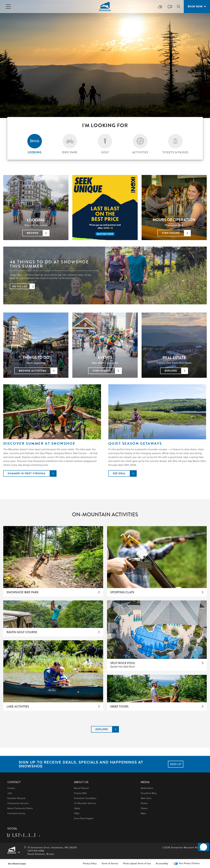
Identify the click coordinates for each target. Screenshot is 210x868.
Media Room (147, 788)
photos (144, 803)
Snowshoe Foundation (85, 798)
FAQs (77, 813)
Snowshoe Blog (149, 793)
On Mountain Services (85, 803)
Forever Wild (80, 793)
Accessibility (162, 864)
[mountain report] (160, 7)
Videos (144, 808)
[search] (179, 7)
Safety (77, 808)
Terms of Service (110, 864)
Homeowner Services (18, 803)
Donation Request (16, 798)
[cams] (170, 7)
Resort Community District (20, 808)
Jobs (10, 793)
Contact (11, 788)
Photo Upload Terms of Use (137, 864)
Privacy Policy (90, 864)
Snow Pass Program (84, 818)
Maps (143, 813)
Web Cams (146, 798)
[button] (202, 843)
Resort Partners (81, 788)
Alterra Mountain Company (17, 864)
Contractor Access (16, 813)
